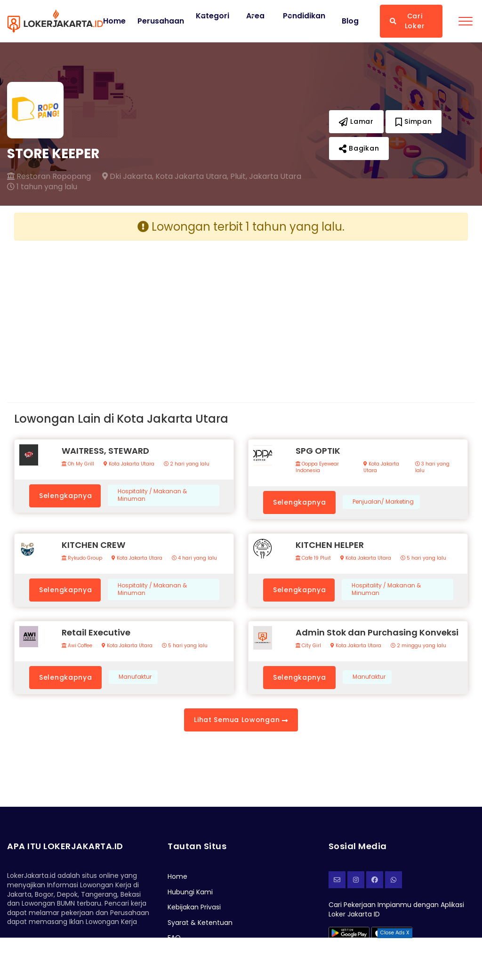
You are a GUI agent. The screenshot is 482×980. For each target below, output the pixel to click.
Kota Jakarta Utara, (192, 177)
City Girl (308, 646)
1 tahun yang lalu (42, 187)
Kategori (213, 16)
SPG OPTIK (318, 451)
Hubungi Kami (190, 892)
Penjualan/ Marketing (383, 502)
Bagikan (359, 148)
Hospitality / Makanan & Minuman (152, 495)
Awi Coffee (77, 646)
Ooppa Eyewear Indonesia (317, 467)
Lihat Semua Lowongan (241, 720)
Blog (350, 21)
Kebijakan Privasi (194, 907)
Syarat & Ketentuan (200, 923)
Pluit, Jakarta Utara (266, 177)
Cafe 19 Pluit (313, 558)
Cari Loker (407, 21)
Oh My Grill (78, 464)
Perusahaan (161, 21)
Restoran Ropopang (49, 177)
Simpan (414, 121)
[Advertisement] (124, 314)
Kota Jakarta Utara (129, 464)
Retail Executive (96, 632)
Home (114, 21)
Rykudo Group (82, 558)
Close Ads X (395, 933)
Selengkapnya (65, 496)
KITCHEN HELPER (330, 545)
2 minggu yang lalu (418, 646)
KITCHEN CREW (93, 545)
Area (256, 16)
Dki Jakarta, (128, 177)
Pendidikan (305, 16)
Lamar (356, 121)
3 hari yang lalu (432, 467)
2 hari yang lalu (187, 464)
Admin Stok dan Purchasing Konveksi (377, 632)
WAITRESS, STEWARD (105, 451)
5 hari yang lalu (423, 558)
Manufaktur (135, 677)
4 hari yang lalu (194, 558)
